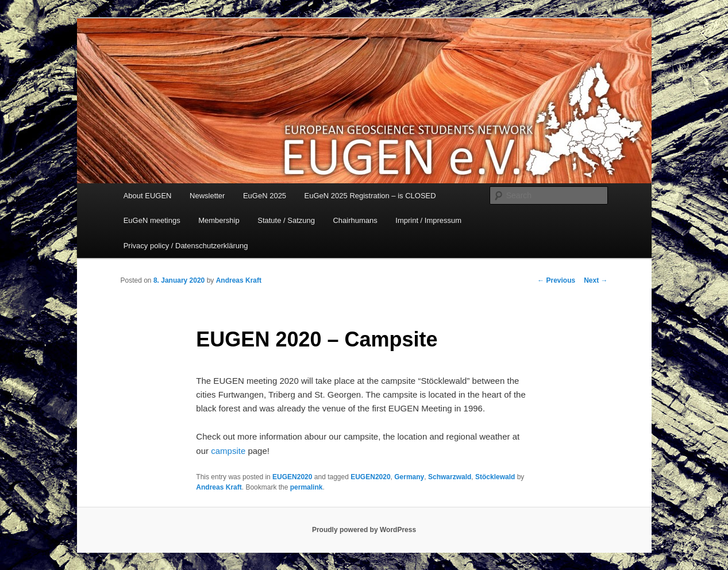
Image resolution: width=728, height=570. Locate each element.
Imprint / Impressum (428, 220)
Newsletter (207, 196)
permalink (307, 487)
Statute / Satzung (286, 220)
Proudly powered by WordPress (364, 530)
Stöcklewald (495, 477)
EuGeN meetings (152, 220)
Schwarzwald (450, 477)
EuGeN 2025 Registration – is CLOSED (370, 196)
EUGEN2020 (292, 477)
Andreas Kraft (239, 280)
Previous (556, 280)
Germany (409, 477)
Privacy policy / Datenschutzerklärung (186, 246)
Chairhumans (355, 220)
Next (596, 280)
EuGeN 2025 (265, 196)
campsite (228, 451)
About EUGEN (148, 196)
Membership (219, 220)
